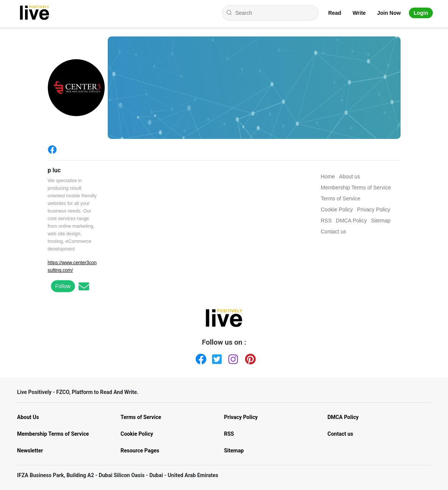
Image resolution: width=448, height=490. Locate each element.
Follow (63, 286)
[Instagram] (232, 358)
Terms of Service (141, 417)
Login (421, 13)
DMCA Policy (343, 417)
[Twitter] (216, 358)
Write (359, 13)
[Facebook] (54, 149)
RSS (229, 434)
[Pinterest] (249, 358)
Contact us (340, 434)
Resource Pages (140, 451)
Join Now (389, 13)
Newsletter (30, 451)
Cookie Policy (137, 434)
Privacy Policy (241, 417)
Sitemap (234, 451)
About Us (28, 417)
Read (335, 13)
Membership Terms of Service (53, 434)
